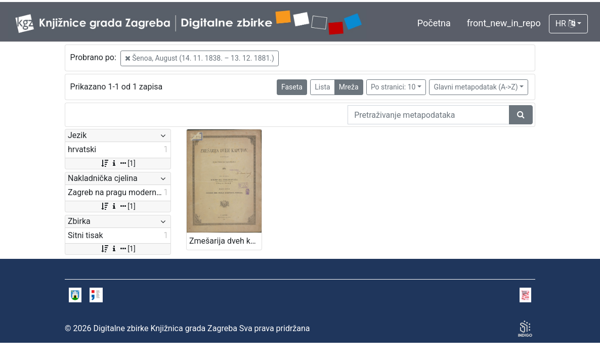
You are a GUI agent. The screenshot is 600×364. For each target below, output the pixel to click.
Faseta (292, 87)
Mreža (349, 87)
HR (565, 24)
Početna (434, 23)
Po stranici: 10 (393, 87)
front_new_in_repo (504, 23)
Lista (322, 87)
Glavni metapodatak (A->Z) (476, 87)
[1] (118, 163)
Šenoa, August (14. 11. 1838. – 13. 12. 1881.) (200, 58)
